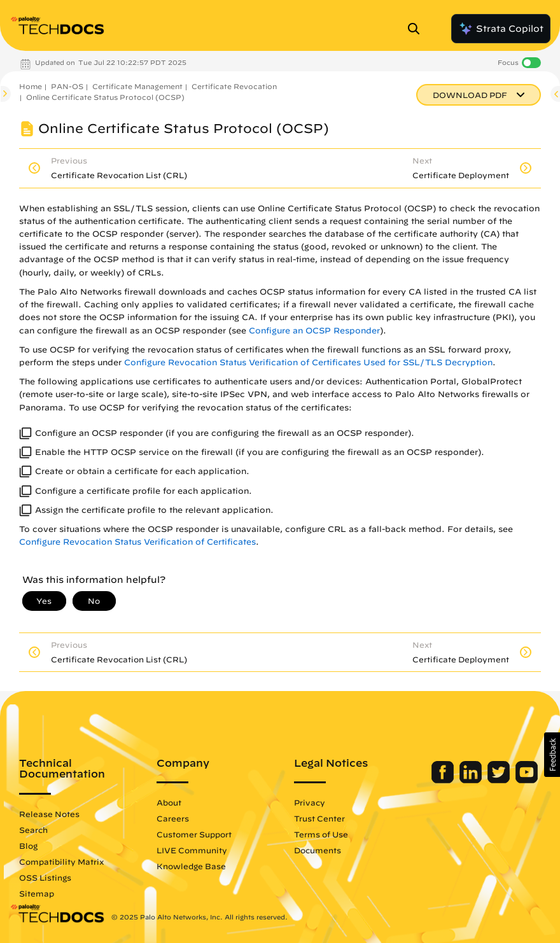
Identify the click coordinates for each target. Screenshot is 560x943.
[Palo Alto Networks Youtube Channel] (527, 780)
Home (31, 86)
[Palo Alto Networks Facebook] (444, 780)
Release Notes (49, 814)
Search (33, 830)
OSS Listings (45, 877)
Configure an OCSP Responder (314, 331)
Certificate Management (137, 86)
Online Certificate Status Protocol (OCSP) (105, 97)
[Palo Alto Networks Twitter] (500, 780)
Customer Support (194, 834)
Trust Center (319, 818)
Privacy (310, 802)
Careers (173, 818)
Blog (28, 846)
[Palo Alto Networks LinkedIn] (472, 780)
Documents (318, 850)
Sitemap (37, 893)
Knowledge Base (191, 866)
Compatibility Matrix (61, 862)
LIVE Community (192, 850)
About (169, 802)
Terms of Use (321, 834)
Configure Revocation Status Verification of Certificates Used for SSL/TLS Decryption (308, 362)
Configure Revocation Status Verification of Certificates (137, 542)
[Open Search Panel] (417, 29)
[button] (552, 755)
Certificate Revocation (234, 86)
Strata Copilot (501, 29)
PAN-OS (67, 86)
